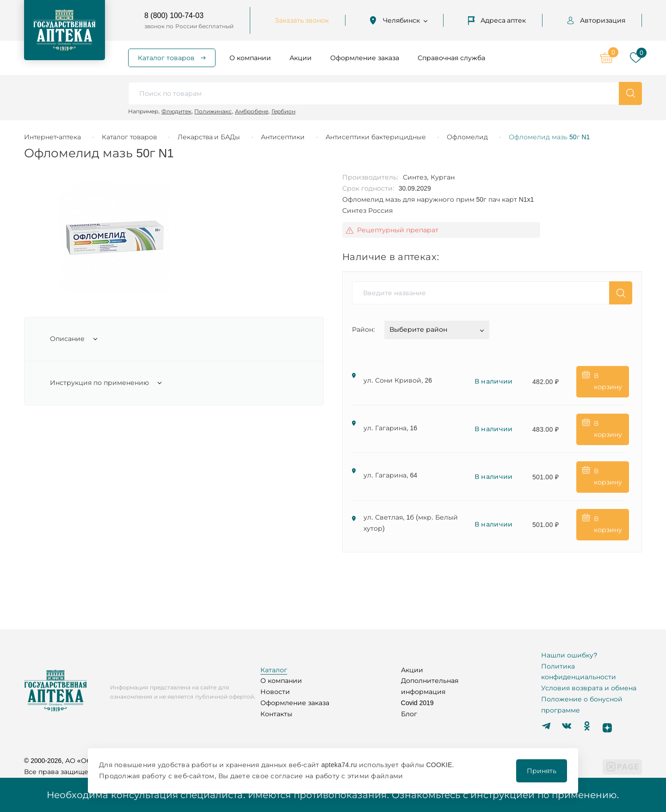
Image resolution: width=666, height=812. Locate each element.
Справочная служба (451, 58)
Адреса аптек (497, 20)
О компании (250, 58)
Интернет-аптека (52, 137)
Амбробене (252, 111)
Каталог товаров (166, 58)
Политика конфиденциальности (579, 672)
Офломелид (467, 137)
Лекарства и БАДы (209, 137)
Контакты (276, 714)
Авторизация (596, 20)
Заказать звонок (302, 20)
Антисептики (283, 137)
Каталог (274, 670)
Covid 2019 (417, 703)
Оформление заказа (365, 58)
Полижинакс (213, 111)
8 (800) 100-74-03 (174, 15)
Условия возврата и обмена (589, 688)
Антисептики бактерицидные (376, 137)
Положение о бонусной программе (582, 705)
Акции (301, 58)
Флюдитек (176, 111)
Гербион (284, 111)
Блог (409, 714)
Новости (275, 692)
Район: (364, 329)
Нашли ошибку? (569, 655)
